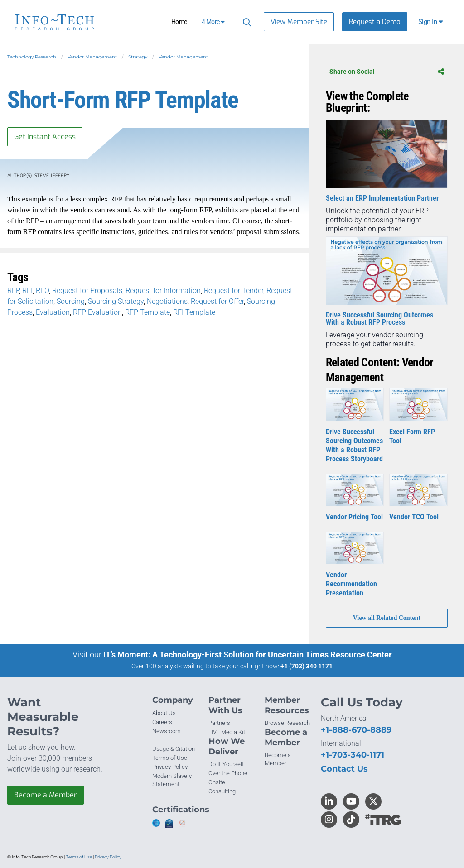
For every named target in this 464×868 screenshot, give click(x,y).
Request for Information (163, 290)
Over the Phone (228, 773)
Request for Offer (217, 301)
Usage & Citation (174, 749)
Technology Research (32, 57)
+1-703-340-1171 (353, 755)
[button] (431, 22)
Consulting (222, 791)
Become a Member (46, 795)
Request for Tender (234, 290)
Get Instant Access (45, 137)
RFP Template (147, 312)
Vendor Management (92, 57)
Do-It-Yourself (226, 764)
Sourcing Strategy (116, 301)
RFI (27, 290)
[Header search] (246, 22)
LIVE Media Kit (227, 732)
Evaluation (53, 312)
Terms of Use (170, 758)
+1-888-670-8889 (356, 730)
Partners (219, 723)
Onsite (217, 782)
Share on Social (387, 72)
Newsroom (167, 731)
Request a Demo (375, 22)
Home (179, 22)
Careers (162, 722)
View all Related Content (387, 618)
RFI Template (194, 312)
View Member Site (299, 22)
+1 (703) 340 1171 (307, 666)
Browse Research (287, 723)
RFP (13, 290)
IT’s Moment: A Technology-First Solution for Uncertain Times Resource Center (248, 655)
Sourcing (71, 301)
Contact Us (344, 769)
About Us (164, 713)
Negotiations (167, 301)
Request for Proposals (87, 290)
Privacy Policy (170, 767)
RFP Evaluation (97, 312)
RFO (42, 290)
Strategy (138, 57)
